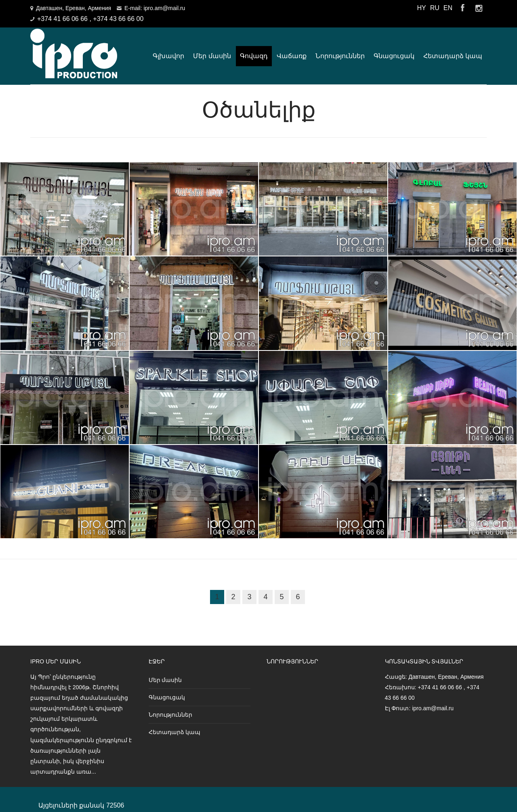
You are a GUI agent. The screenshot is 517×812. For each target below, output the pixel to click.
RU (435, 8)
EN (448, 8)
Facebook (462, 8)
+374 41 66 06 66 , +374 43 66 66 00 (90, 19)
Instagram (479, 8)
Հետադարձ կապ (453, 49)
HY (421, 8)
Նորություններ (340, 49)
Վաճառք (292, 49)
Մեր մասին (212, 49)
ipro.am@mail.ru (433, 696)
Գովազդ (254, 49)
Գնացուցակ (394, 49)
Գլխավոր (168, 49)
